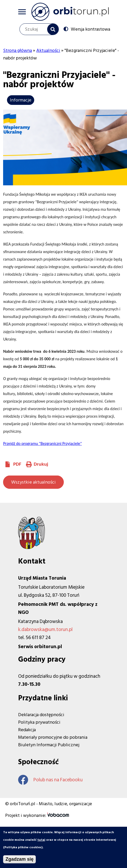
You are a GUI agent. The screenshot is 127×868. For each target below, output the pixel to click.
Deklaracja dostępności (41, 715)
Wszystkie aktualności (33, 482)
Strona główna (17, 50)
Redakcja (27, 730)
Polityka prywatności (39, 722)
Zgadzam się (19, 862)
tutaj (41, 842)
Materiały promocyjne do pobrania (53, 737)
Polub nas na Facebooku (50, 780)
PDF (17, 464)
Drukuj (41, 464)
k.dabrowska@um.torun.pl (45, 630)
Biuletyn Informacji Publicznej (49, 745)
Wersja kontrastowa (90, 29)
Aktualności (48, 50)
